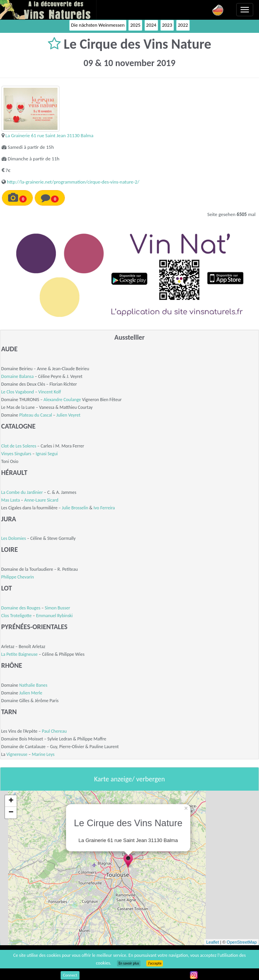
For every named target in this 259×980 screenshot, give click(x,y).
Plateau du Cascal (36, 415)
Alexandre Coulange (62, 400)
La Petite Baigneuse (19, 654)
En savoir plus (129, 963)
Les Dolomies (14, 538)
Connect (70, 975)
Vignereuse (17, 754)
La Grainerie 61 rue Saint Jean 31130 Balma (49, 135)
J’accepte (155, 963)
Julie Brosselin (75, 508)
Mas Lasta (10, 500)
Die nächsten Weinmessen (98, 25)
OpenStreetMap (242, 942)
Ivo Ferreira (104, 508)
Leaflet (212, 942)
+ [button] (11, 801)
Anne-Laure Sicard (41, 500)
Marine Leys (43, 754)
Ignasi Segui (47, 454)
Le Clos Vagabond (18, 392)
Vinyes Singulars (16, 454)
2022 (183, 25)
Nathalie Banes (33, 685)
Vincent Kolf (50, 392)
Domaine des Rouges (21, 608)
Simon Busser (58, 608)
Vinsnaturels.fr (48, 10)
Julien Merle (31, 693)
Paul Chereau (54, 731)
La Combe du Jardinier (22, 492)
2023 (167, 25)
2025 (135, 25)
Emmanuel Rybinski (54, 616)
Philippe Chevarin (18, 577)
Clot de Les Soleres (19, 446)
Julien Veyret (68, 415)
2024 (151, 25)
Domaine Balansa (17, 376)
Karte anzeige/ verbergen (129, 779)
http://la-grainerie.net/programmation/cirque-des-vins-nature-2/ (73, 182)
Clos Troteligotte (16, 616)
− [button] (11, 813)
